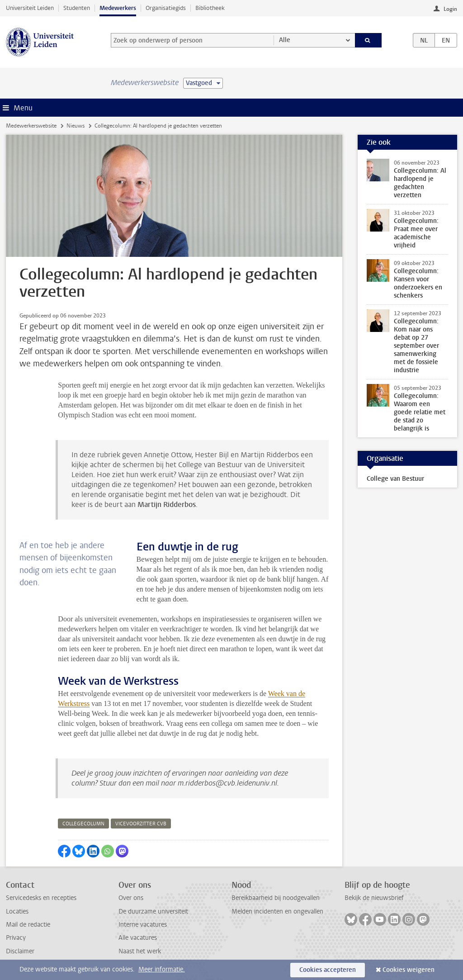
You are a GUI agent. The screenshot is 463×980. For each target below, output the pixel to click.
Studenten (77, 8)
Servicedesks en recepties (41, 898)
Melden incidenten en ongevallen (277, 911)
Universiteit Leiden (30, 8)
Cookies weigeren (409, 970)
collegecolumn (83, 824)
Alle (285, 40)
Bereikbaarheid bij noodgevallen (276, 898)
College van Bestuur (395, 479)
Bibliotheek (210, 8)
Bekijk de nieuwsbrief (374, 898)
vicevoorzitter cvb (141, 824)
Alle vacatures (138, 938)
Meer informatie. (162, 969)
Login (450, 9)
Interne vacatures (143, 925)
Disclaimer (20, 951)
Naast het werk (140, 951)
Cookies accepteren (328, 970)
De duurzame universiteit (153, 911)
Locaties (17, 911)
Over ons (131, 898)
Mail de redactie (28, 925)
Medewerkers (118, 8)
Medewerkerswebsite (31, 126)
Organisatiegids (166, 8)
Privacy (16, 938)
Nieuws (76, 126)
